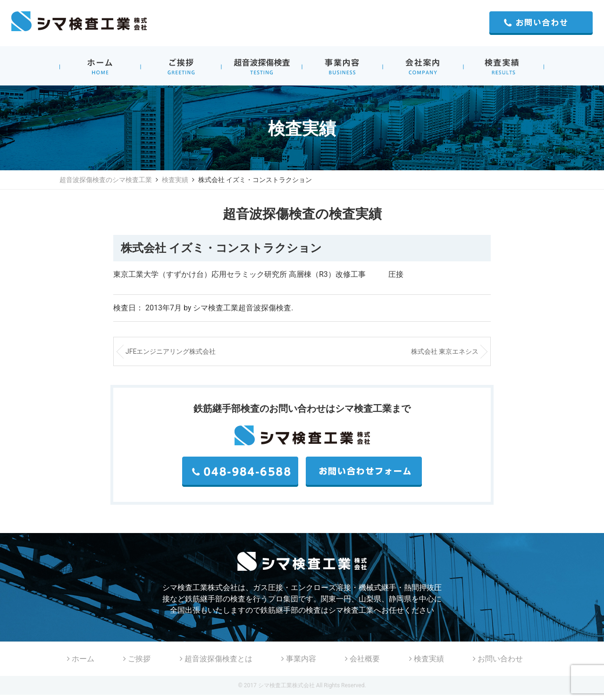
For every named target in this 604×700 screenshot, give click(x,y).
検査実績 (175, 180)
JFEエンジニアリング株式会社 (171, 351)
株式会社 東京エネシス (445, 351)
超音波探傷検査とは (216, 659)
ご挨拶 (137, 659)
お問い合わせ (498, 659)
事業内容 (299, 659)
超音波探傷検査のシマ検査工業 (106, 180)
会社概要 (362, 659)
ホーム (81, 659)
